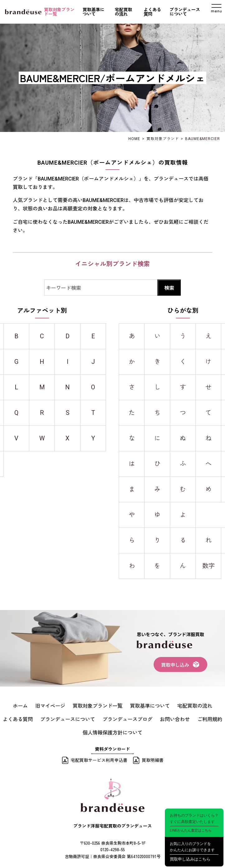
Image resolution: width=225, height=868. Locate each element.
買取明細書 (153, 757)
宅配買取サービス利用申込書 (99, 757)
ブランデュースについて (185, 12)
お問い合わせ (151, 717)
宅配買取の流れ (123, 12)
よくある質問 (152, 12)
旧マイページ (40, 705)
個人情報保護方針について (113, 729)
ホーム (13, 705)
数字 (208, 566)
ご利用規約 (183, 717)
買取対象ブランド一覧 (59, 12)
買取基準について (93, 12)
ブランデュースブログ (109, 717)
